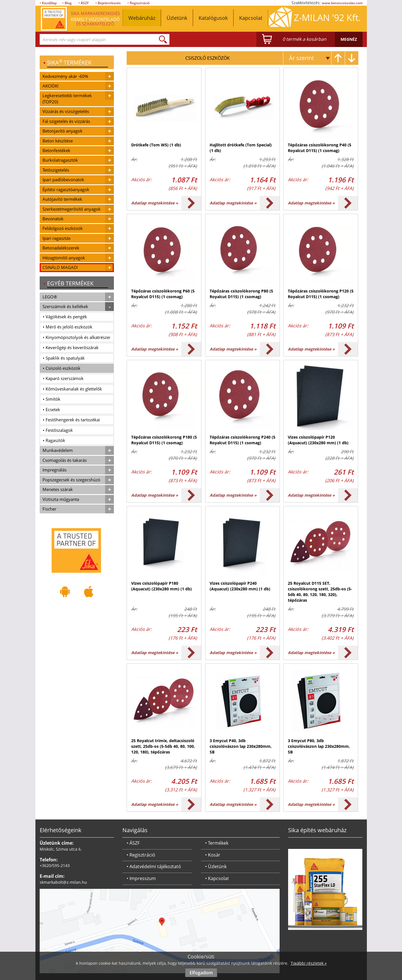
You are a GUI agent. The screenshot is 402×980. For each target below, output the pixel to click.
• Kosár (213, 855)
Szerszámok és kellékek (65, 306)
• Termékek (217, 843)
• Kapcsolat (217, 878)
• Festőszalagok (58, 430)
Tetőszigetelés (56, 170)
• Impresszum (141, 878)
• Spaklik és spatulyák (64, 358)
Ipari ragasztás (57, 238)
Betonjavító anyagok (62, 131)
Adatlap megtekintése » (155, 203)
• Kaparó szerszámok (63, 378)
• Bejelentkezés (108, 3)
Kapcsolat (251, 18)
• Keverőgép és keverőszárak (71, 347)
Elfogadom (201, 973)
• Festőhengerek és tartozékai (71, 420)
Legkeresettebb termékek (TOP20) (67, 98)
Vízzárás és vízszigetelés (66, 111)
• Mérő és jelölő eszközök (68, 327)
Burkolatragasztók (60, 160)
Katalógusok (213, 18)
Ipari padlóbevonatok (63, 180)
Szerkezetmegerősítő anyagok (72, 209)
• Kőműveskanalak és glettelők (72, 389)
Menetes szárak (58, 489)
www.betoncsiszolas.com (342, 3)
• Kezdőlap (48, 3)
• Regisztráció (139, 3)
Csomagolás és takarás (65, 460)
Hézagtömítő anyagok (64, 258)
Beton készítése (58, 141)
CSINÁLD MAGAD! (60, 267)
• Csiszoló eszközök (62, 368)
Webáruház (142, 18)
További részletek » (309, 963)
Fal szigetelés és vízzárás (66, 121)
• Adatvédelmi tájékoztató (154, 866)
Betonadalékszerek (61, 248)
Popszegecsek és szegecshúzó (71, 480)
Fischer (49, 509)
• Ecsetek (51, 409)
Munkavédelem (58, 450)
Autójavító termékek (62, 199)
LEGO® (50, 297)
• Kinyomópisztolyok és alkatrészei (76, 337)
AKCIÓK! (51, 86)
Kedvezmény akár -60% (65, 76)
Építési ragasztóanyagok (66, 189)
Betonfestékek (56, 150)
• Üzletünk (216, 866)
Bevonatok (53, 219)
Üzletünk (177, 18)
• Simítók (52, 399)
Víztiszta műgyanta (61, 499)
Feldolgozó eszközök (63, 228)
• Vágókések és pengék (65, 317)
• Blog (67, 3)
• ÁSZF (84, 3)
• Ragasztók (54, 440)
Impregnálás (55, 470)
